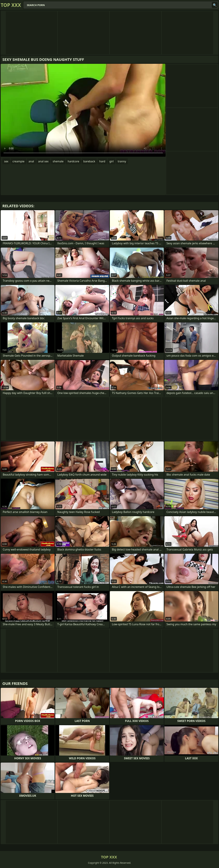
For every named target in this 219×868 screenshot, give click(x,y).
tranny (122, 161)
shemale (58, 161)
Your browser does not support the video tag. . (83, 110)
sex (6, 161)
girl (111, 161)
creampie (18, 161)
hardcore (73, 161)
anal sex (43, 161)
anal (31, 161)
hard (102, 161)
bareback (89, 161)
